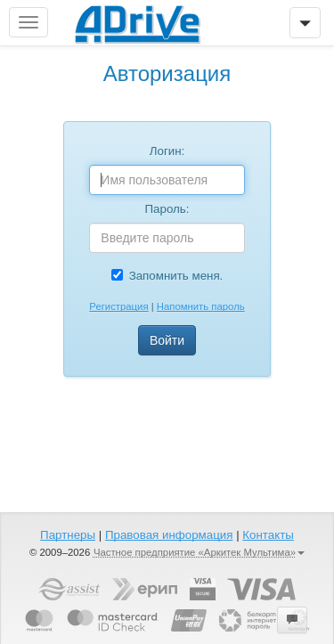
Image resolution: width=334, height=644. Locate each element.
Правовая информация (169, 535)
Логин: (167, 151)
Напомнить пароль (201, 306)
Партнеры (68, 535)
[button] (292, 620)
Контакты (268, 535)
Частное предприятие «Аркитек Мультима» (199, 552)
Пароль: (167, 209)
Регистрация (118, 306)
